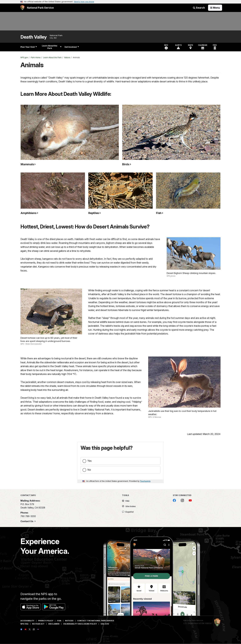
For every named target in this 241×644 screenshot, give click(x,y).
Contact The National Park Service (96, 621)
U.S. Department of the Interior (198, 623)
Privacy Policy (46, 621)
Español (128, 512)
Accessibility (27, 621)
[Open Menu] (215, 8)
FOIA (59, 621)
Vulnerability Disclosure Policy (80, 624)
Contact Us (27, 521)
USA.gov (105, 624)
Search (199, 8)
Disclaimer (54, 624)
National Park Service (193, 620)
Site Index (129, 506)
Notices (69, 621)
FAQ (126, 501)
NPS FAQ (24, 624)
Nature (67, 57)
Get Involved (72, 47)
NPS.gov (24, 57)
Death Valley (34, 37)
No (89, 470)
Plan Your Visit (29, 47)
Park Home (36, 57)
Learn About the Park (52, 47)
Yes (89, 461)
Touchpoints (145, 481)
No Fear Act (38, 624)
